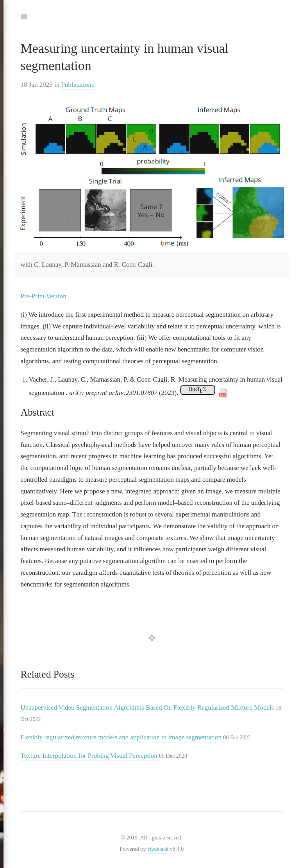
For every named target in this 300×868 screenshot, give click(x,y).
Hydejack (158, 849)
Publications (77, 85)
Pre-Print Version (44, 296)
